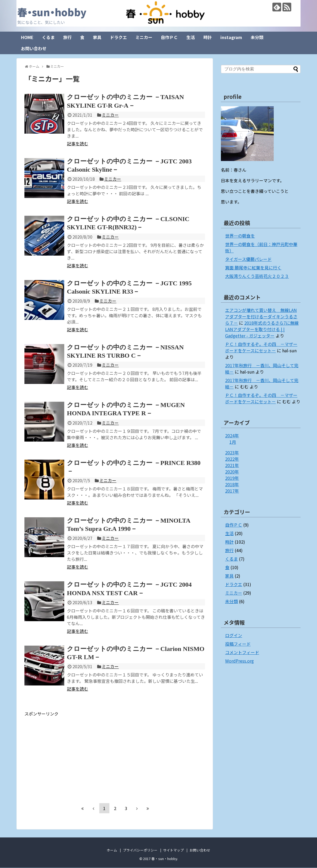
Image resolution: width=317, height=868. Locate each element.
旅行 (67, 37)
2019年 (232, 478)
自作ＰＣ (169, 37)
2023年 (232, 453)
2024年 (232, 436)
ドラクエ (118, 37)
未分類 (257, 37)
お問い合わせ (34, 49)
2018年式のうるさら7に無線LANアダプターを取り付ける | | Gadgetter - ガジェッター (262, 329)
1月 (233, 442)
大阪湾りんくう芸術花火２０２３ (257, 276)
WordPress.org (239, 661)
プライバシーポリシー (140, 850)
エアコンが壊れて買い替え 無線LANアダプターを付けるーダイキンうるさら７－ (261, 317)
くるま (48, 37)
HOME (27, 37)
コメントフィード (242, 653)
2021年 (232, 465)
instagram (231, 37)
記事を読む (78, 144)
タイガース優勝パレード (248, 259)
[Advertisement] (69, 754)
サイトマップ (173, 850)
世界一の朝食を (240, 236)
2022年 (232, 459)
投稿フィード (238, 644)
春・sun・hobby (55, 12)
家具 (97, 37)
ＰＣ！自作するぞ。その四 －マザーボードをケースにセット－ (261, 348)
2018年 (232, 485)
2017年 (232, 491)
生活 (191, 37)
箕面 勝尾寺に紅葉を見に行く (253, 268)
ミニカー (144, 37)
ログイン (234, 636)
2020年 (232, 472)
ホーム (112, 850)
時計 (208, 37)
